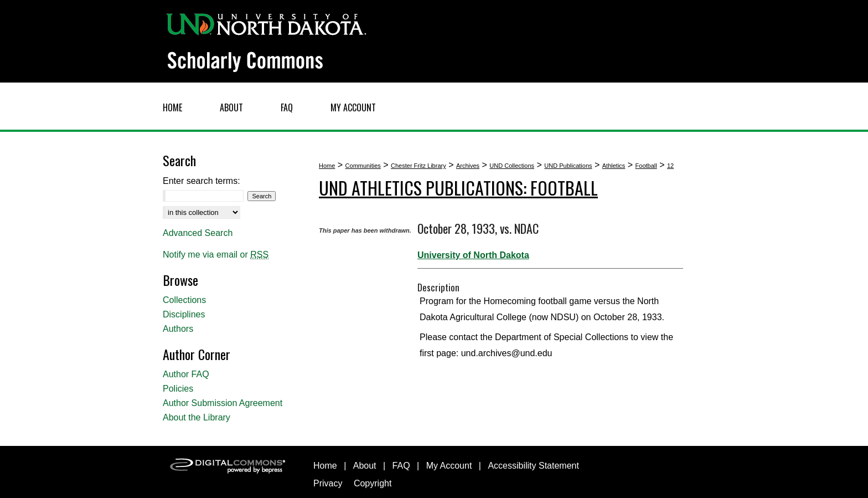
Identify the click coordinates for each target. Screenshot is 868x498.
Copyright (373, 483)
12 (670, 166)
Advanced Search (198, 233)
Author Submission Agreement (223, 403)
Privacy (328, 483)
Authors (178, 329)
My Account (449, 466)
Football (646, 166)
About (365, 466)
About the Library (197, 417)
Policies (178, 389)
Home (327, 166)
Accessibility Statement (533, 466)
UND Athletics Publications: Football (458, 188)
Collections (184, 300)
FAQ (401, 466)
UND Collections (512, 166)
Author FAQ (186, 374)
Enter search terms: (201, 181)
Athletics (614, 166)
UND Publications (568, 166)
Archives (468, 166)
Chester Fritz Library (418, 166)
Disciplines (184, 314)
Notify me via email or (216, 255)
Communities (363, 166)
